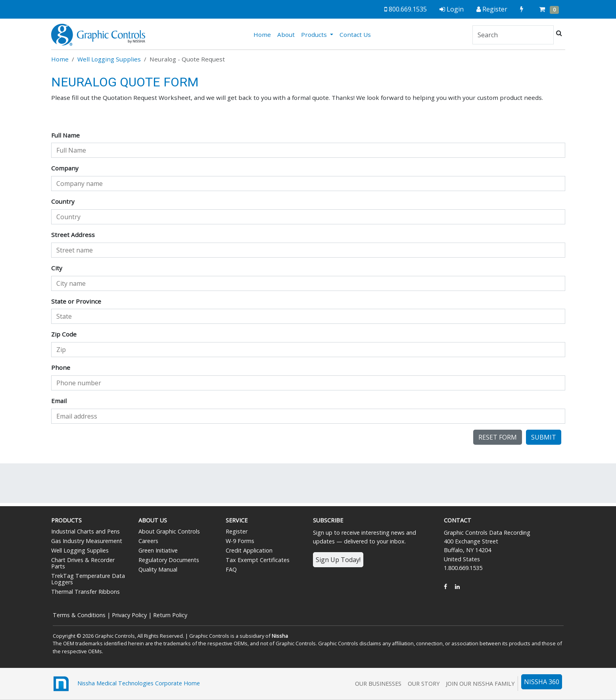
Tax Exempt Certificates (258, 560)
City (57, 268)
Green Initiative (158, 550)
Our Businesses (378, 684)
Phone (61, 367)
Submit (544, 437)
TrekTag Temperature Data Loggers (88, 579)
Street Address (73, 235)
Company (65, 168)
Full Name (65, 135)
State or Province (76, 301)
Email (59, 401)
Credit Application (249, 550)
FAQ (231, 569)
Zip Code (64, 334)
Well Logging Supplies (109, 59)
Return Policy (170, 615)
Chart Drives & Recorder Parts (83, 563)
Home (264, 34)
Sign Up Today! (338, 560)
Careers (148, 541)
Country (63, 201)
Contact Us (355, 34)
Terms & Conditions (79, 615)
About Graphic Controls (169, 531)
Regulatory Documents (169, 560)
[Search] (513, 35)
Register (237, 531)
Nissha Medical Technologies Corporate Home (126, 684)
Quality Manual (158, 569)
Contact (458, 520)
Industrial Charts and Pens (85, 531)
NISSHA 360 (542, 682)
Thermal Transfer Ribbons (85, 592)
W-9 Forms (240, 541)
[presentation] (111, 445)
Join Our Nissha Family (480, 684)
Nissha (280, 636)
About (286, 34)
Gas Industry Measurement (87, 541)
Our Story (424, 684)
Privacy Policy (129, 615)
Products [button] (315, 34)
